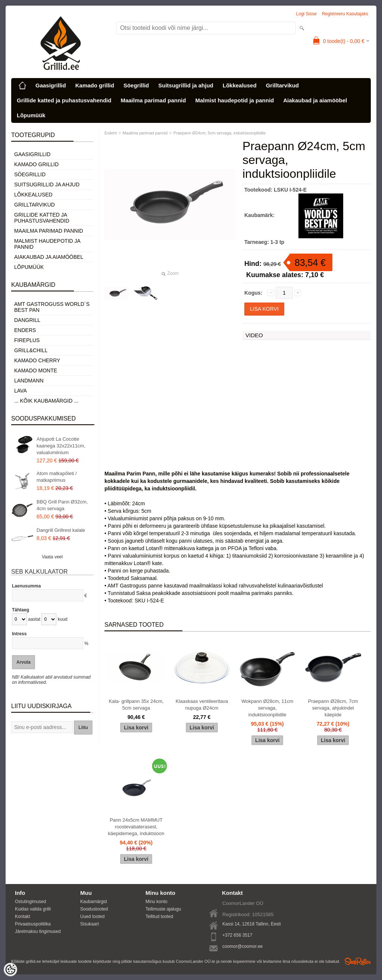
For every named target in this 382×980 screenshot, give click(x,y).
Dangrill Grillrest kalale (61, 530)
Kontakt (23, 917)
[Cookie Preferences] (10, 970)
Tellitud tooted (159, 917)
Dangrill (27, 320)
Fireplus (27, 340)
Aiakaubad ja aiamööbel (315, 100)
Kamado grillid (95, 85)
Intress (19, 634)
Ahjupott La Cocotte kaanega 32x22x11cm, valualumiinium (61, 446)
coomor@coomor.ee (242, 946)
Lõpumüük (31, 115)
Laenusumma (26, 586)
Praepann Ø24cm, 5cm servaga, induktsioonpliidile (220, 133)
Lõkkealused (240, 85)
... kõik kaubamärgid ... (46, 401)
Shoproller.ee (358, 961)
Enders (25, 330)
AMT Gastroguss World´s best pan (52, 307)
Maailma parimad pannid (153, 100)
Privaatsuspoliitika (33, 924)
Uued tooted (92, 917)
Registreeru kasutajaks (345, 14)
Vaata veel (52, 557)
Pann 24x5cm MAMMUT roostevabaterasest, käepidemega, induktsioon (136, 827)
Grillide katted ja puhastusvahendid (64, 100)
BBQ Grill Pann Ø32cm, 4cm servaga (62, 505)
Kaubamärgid (93, 902)
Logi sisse (306, 14)
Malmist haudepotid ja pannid (234, 100)
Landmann (29, 381)
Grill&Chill (31, 350)
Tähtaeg (21, 610)
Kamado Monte (36, 370)
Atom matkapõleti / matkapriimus (57, 477)
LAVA (21, 391)
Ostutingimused (30, 902)
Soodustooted (94, 909)
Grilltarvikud (282, 85)
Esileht (111, 133)
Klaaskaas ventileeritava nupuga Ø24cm (202, 705)
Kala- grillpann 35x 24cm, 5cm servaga (136, 705)
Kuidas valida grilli (33, 909)
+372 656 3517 (237, 935)
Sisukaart (90, 924)
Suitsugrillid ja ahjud (186, 85)
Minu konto (156, 902)
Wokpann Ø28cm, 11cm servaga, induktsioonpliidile (267, 708)
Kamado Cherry (37, 360)
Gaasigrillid (51, 85)
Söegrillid (136, 85)
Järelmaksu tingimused (38, 931)
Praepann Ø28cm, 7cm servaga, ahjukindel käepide (333, 708)
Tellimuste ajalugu (163, 909)
